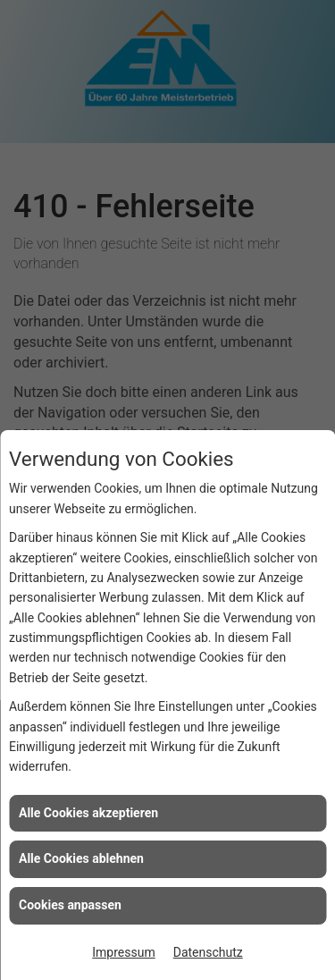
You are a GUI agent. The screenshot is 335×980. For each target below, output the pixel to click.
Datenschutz (208, 952)
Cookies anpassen (70, 905)
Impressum (123, 952)
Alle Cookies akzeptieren (88, 813)
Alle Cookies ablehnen (81, 858)
